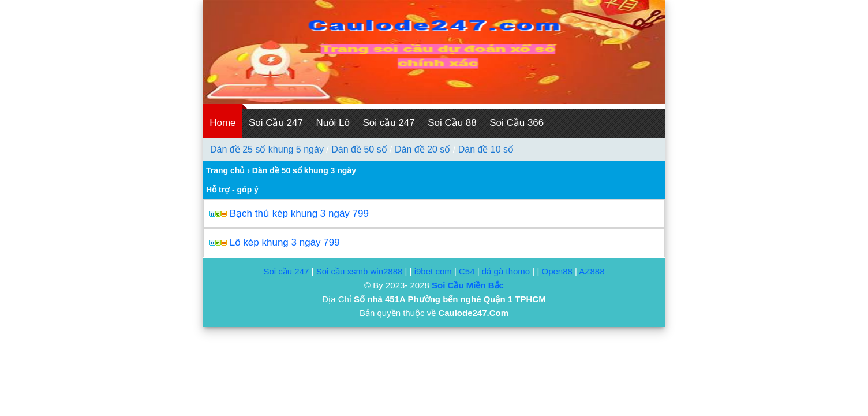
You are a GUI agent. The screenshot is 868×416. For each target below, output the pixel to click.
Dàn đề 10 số (486, 149)
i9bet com (433, 271)
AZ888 (592, 271)
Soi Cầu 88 (452, 123)
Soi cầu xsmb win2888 (360, 271)
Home (222, 123)
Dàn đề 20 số (422, 149)
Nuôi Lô (333, 123)
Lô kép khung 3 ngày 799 (285, 242)
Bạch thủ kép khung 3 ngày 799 (299, 213)
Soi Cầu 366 (517, 123)
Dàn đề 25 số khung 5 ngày (267, 149)
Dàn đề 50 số (359, 149)
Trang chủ (225, 170)
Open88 (557, 271)
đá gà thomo (506, 271)
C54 (467, 271)
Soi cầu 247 (388, 123)
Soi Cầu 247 (276, 123)
